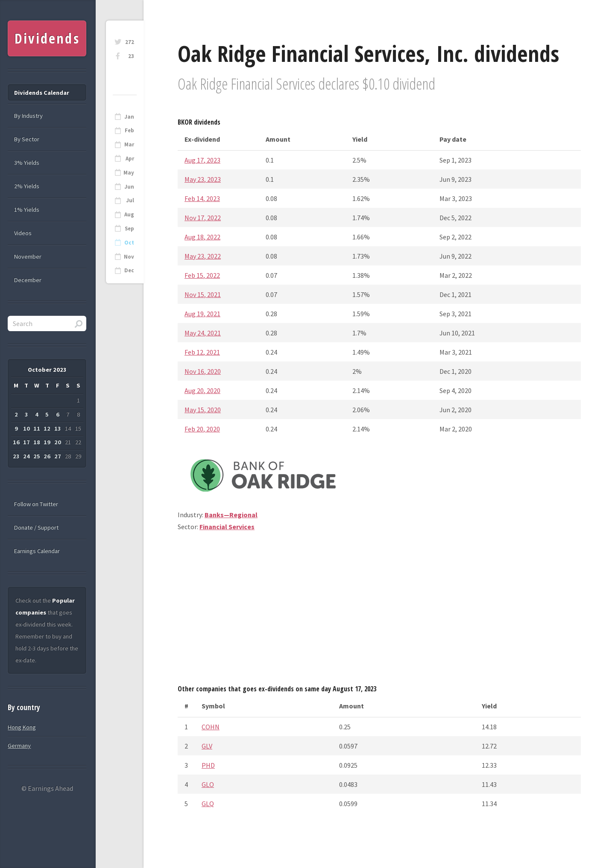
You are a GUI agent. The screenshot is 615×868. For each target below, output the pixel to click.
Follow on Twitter (36, 504)
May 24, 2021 (203, 333)
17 (26, 442)
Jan (129, 117)
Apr (130, 159)
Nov (129, 257)
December (28, 280)
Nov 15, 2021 (203, 294)
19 (47, 442)
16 (16, 442)
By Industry (28, 116)
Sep (129, 229)
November (28, 256)
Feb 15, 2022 (202, 275)
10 (26, 428)
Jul (130, 200)
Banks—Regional (231, 515)
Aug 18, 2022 (202, 237)
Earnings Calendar (37, 551)
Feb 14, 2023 (202, 198)
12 (47, 428)
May (129, 173)
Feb (129, 130)
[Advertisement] (379, 611)
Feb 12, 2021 (202, 352)
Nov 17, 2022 (203, 218)
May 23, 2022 (203, 256)
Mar (129, 144)
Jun (129, 187)
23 (131, 56)
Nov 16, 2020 (203, 371)
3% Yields (27, 163)
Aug (129, 214)
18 (37, 442)
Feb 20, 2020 (202, 429)
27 (58, 456)
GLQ (208, 804)
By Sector (27, 139)
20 (58, 442)
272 (130, 42)
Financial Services (227, 527)
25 (37, 456)
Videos (23, 233)
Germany (19, 746)
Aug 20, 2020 (202, 390)
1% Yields (27, 210)
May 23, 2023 (203, 179)
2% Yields (27, 186)
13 (58, 428)
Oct (129, 243)
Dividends (47, 38)
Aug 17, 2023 (202, 160)
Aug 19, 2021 (202, 314)
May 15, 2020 (203, 410)
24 (26, 456)
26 (47, 456)
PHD (208, 765)
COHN (211, 727)
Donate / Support (36, 527)
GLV (207, 746)
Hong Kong (22, 727)
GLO (208, 784)
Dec (129, 270)
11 (37, 428)
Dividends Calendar (42, 93)
